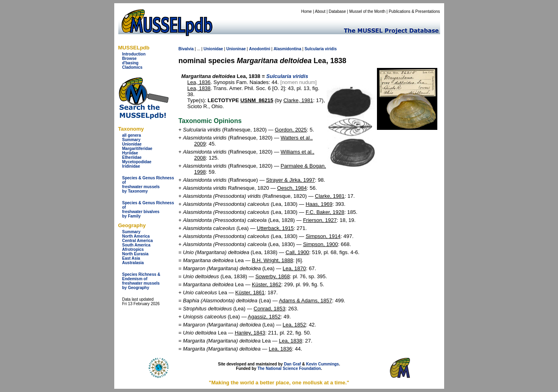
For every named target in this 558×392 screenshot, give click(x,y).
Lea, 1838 (199, 88)
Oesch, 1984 (292, 188)
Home (306, 11)
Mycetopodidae (137, 162)
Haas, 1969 (319, 204)
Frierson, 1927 (320, 220)
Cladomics (133, 67)
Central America (138, 241)
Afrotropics (133, 249)
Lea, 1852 (294, 325)
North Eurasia (136, 254)
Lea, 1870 (294, 268)
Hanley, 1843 (250, 333)
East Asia (131, 258)
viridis (331, 49)
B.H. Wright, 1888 (272, 260)
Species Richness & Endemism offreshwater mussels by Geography (141, 281)
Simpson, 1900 (320, 244)
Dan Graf (292, 364)
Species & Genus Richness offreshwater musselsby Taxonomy (148, 185)
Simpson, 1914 (323, 236)
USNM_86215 (257, 100)
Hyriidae (130, 153)
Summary (132, 140)
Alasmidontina (287, 49)
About (320, 11)
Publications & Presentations (414, 11)
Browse (130, 58)
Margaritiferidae (137, 149)
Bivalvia (186, 49)
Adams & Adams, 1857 (305, 301)
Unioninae (236, 49)
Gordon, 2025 (291, 130)
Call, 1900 (298, 252)
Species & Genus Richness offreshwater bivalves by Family (148, 209)
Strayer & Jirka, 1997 (290, 180)
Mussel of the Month (367, 11)
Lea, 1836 (199, 82)
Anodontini (260, 49)
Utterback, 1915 (275, 228)
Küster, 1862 (267, 284)
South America (136, 245)
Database (337, 11)
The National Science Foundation (289, 368)
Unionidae (132, 144)
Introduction (134, 54)
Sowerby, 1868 (273, 276)
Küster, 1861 (250, 292)
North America (136, 236)
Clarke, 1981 (298, 100)
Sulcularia (314, 49)
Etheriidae (132, 157)
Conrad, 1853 (269, 309)
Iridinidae (131, 166)
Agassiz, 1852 (264, 317)
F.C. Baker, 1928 (325, 212)
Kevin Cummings (323, 364)
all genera (132, 135)
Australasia (133, 263)
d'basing (131, 63)
